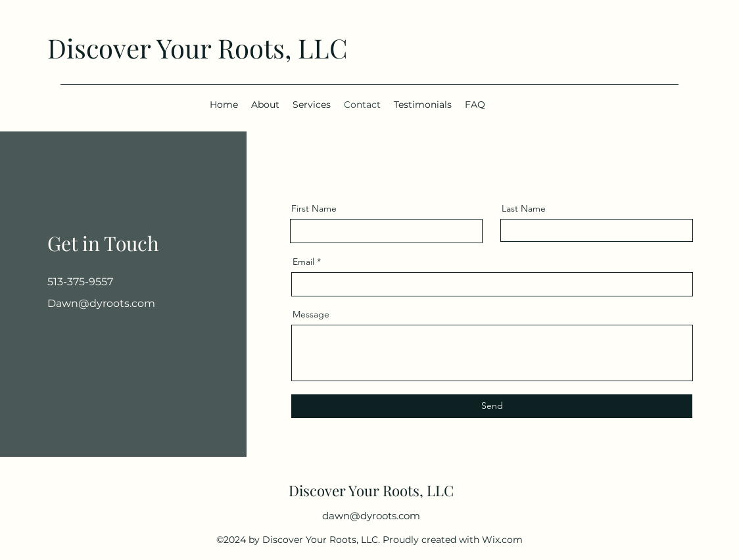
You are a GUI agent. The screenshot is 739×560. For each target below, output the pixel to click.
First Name (314, 208)
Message (311, 314)
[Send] (492, 406)
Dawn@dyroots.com (101, 303)
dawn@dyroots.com (371, 516)
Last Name (524, 208)
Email (303, 262)
